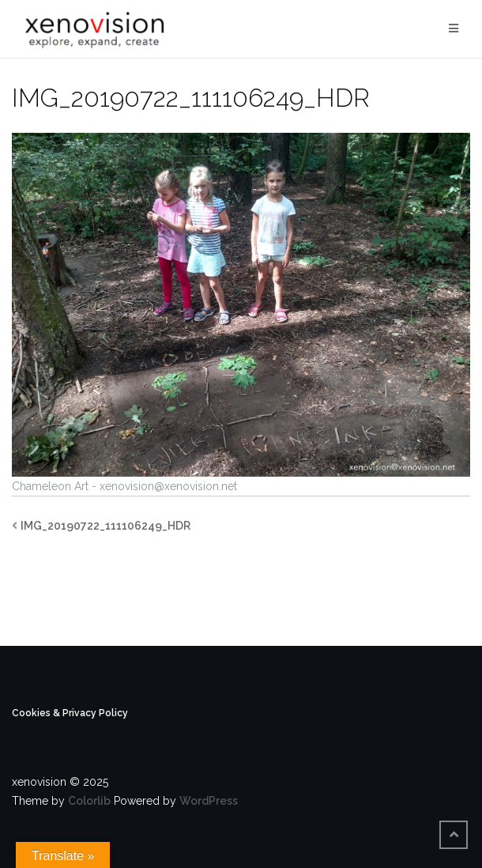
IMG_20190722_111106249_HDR (105, 526)
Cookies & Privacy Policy (70, 713)
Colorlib (89, 801)
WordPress (209, 801)
